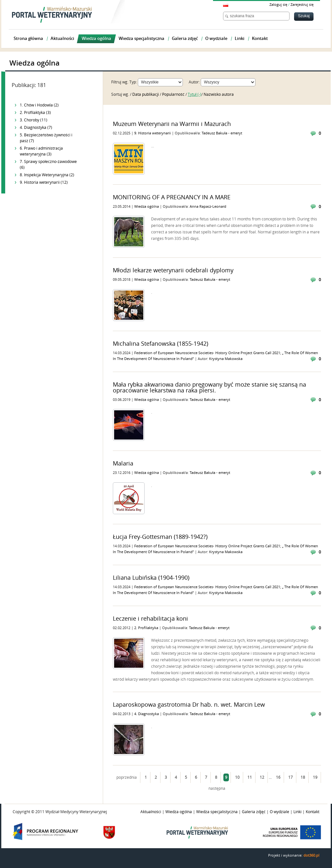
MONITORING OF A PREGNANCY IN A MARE (172, 197)
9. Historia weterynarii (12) (44, 182)
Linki (297, 812)
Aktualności (151, 812)
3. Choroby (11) (34, 120)
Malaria (123, 464)
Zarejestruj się (302, 5)
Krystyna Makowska (226, 359)
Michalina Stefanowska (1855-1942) (160, 344)
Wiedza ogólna (147, 207)
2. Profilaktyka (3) (35, 113)
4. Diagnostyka (147, 714)
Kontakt (313, 812)
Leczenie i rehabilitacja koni (150, 619)
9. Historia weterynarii (153, 133)
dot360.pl (311, 856)
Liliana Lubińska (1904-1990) (151, 578)
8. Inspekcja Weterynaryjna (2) (47, 175)
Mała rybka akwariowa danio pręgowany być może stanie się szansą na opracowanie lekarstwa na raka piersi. (209, 388)
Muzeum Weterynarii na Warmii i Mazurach (172, 124)
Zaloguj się (278, 5)
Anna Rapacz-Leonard (208, 207)
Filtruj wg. (120, 82)
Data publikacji (146, 94)
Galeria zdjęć (254, 812)
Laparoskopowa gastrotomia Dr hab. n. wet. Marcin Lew (189, 705)
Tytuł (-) (195, 94)
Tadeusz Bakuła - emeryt (222, 133)
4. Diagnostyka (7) (36, 128)
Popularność (174, 94)
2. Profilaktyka (147, 628)
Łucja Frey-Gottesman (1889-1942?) (160, 537)
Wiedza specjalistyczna (217, 812)
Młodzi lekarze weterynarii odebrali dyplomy (173, 270)
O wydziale (279, 812)
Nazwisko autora (219, 94)
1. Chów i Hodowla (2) (39, 105)
